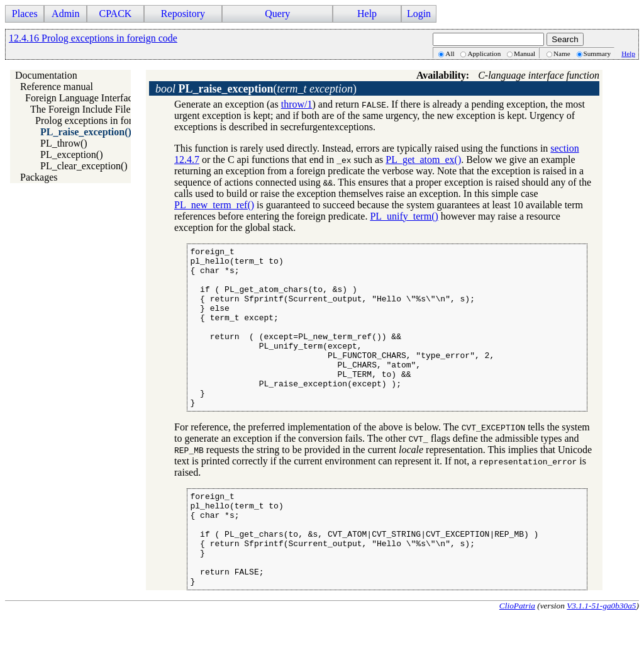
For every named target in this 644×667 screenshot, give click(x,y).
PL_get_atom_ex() (423, 160)
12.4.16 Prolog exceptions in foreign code (93, 38)
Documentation (46, 75)
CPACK (115, 14)
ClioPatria (517, 657)
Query (277, 14)
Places (25, 14)
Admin (65, 14)
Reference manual (57, 87)
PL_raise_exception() (86, 132)
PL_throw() (64, 143)
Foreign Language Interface (81, 98)
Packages (39, 177)
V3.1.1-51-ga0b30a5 (601, 657)
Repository (183, 14)
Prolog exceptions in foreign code (103, 121)
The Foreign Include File (80, 109)
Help (367, 14)
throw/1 (297, 104)
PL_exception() (72, 154)
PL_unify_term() (404, 216)
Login (419, 14)
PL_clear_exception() (84, 166)
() (256, 89)
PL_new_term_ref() (214, 205)
